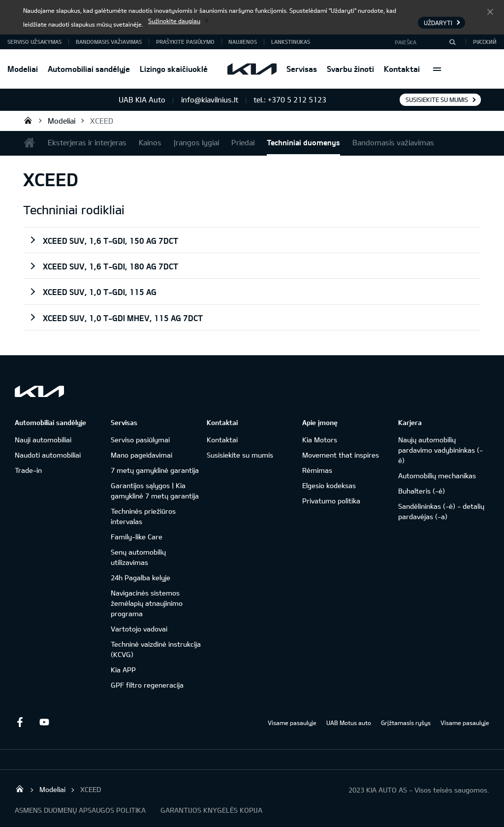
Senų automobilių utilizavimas (138, 557)
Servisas (302, 69)
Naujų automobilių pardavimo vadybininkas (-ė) (441, 450)
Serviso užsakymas (34, 42)
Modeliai (23, 69)
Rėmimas (317, 470)
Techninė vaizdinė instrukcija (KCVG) (156, 649)
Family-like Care (137, 537)
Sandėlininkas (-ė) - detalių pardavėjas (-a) (441, 511)
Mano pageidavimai (142, 455)
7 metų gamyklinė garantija (155, 470)
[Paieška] (452, 42)
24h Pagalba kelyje (141, 578)
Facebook (20, 722)
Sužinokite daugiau (174, 21)
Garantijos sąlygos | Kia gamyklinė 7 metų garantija (155, 491)
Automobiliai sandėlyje (89, 69)
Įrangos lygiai (196, 142)
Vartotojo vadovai (139, 629)
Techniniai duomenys (303, 142)
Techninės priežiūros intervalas (143, 516)
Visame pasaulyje (292, 723)
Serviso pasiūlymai (140, 440)
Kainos (150, 142)
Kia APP (123, 670)
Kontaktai (402, 69)
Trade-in (28, 470)
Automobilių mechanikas (437, 476)
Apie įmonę (320, 422)
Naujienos (243, 42)
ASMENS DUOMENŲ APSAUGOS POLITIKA (80, 810)
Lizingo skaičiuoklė (174, 69)
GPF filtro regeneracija (147, 685)
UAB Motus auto (349, 723)
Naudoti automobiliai (48, 455)
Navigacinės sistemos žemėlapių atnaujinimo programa (147, 603)
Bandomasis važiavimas (109, 42)
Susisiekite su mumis (437, 99)
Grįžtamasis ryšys (406, 723)
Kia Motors (320, 440)
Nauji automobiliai (43, 440)
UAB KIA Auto (28, 120)
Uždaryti (490, 11)
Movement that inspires (341, 455)
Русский (485, 42)
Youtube (44, 722)
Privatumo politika (331, 501)
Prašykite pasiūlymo (185, 42)
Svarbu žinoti (350, 69)
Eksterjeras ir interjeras (87, 142)
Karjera (410, 422)
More (437, 69)
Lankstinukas (291, 42)
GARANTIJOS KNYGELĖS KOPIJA (211, 810)
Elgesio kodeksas (329, 485)
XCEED (102, 121)
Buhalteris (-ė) (422, 491)
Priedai (243, 142)
